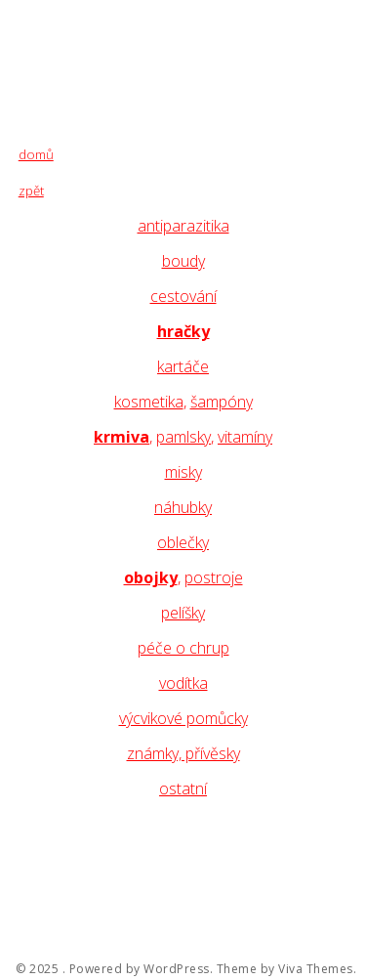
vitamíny (245, 437)
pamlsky (183, 437)
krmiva (122, 437)
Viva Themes (316, 969)
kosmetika (149, 402)
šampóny (222, 402)
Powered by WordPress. (142, 969)
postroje (214, 577)
